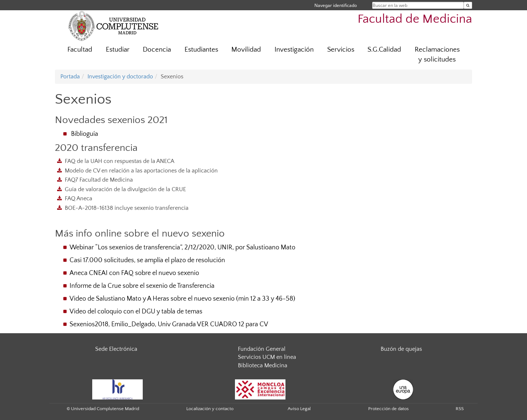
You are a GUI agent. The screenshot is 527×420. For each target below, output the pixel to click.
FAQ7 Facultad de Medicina (99, 180)
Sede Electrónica (116, 349)
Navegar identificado (336, 5)
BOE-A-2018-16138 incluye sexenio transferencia (127, 208)
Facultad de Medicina (415, 19)
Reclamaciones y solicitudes (437, 55)
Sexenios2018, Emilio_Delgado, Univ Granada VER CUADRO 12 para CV (169, 324)
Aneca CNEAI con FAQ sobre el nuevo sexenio (134, 273)
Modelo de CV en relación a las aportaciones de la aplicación (141, 171)
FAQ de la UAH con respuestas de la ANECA (119, 161)
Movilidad (246, 50)
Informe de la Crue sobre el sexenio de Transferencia (142, 286)
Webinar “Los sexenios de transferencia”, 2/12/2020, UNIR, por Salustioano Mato (182, 248)
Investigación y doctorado (120, 77)
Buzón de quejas (401, 349)
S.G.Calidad (384, 50)
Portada (70, 77)
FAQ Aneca (79, 198)
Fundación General (262, 349)
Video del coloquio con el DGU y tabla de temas (136, 312)
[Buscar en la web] (468, 5)
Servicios (341, 50)
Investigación (294, 50)
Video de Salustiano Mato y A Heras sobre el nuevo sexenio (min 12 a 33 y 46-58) (182, 299)
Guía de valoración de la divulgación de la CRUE (125, 189)
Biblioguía (85, 134)
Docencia (157, 50)
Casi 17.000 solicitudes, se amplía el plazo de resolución (147, 260)
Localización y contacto (210, 409)
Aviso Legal (299, 409)
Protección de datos (388, 409)
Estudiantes (201, 50)
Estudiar (118, 50)
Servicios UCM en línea (267, 357)
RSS (460, 409)
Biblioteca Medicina (263, 365)
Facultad (80, 50)
